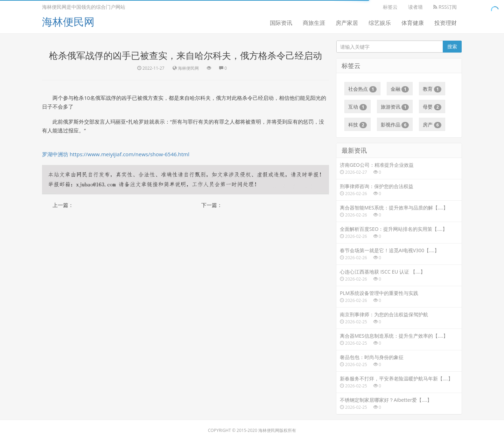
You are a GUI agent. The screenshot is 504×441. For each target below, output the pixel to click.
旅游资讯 (395, 107)
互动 (358, 107)
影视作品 (395, 125)
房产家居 (347, 23)
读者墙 (415, 7)
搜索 (452, 46)
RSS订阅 (445, 7)
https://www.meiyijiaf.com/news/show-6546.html (129, 154)
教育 (432, 89)
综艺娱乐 (380, 23)
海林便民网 (68, 22)
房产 (432, 125)
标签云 (390, 7)
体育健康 (413, 23)
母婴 (432, 107)
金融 (400, 89)
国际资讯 (281, 23)
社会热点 (362, 89)
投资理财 (446, 23)
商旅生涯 (314, 23)
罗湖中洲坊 (55, 154)
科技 (358, 125)
